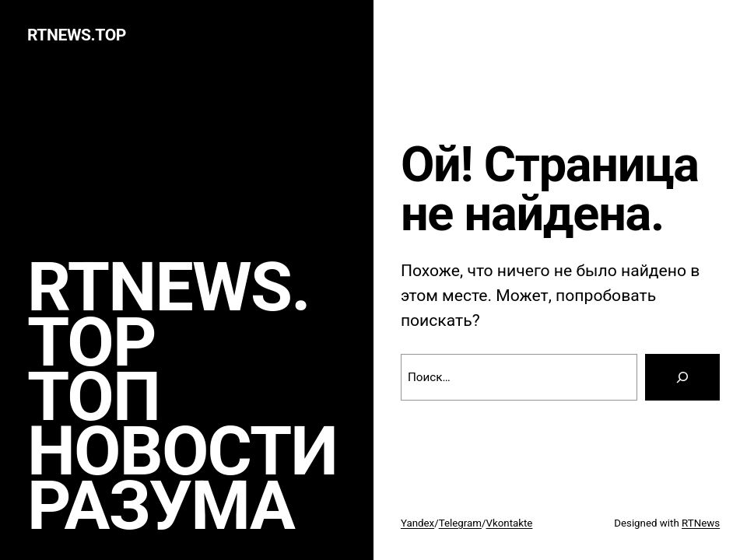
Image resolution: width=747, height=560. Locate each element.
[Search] (682, 377)
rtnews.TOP (77, 35)
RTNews (701, 523)
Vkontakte (509, 523)
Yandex (417, 523)
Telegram (460, 523)
